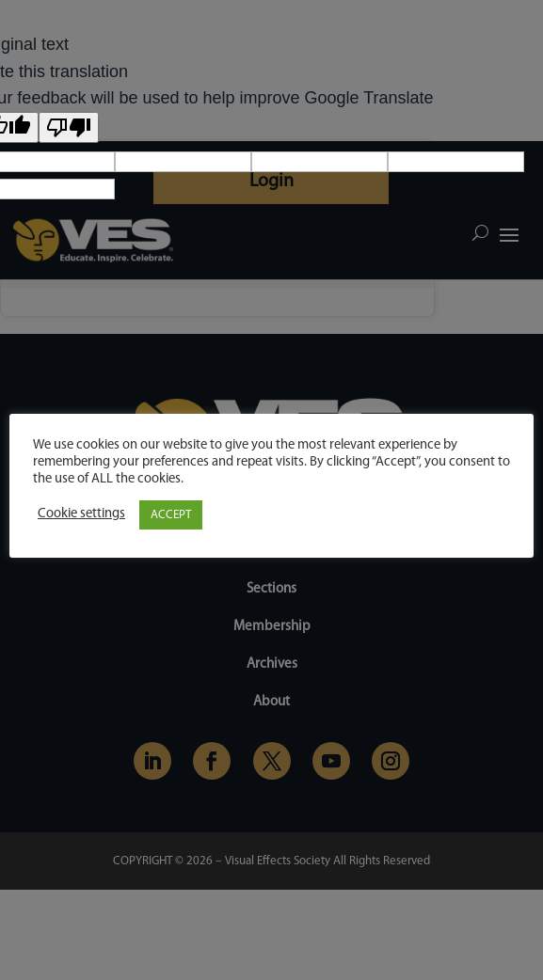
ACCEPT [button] (171, 515)
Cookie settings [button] (81, 514)
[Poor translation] (69, 127)
